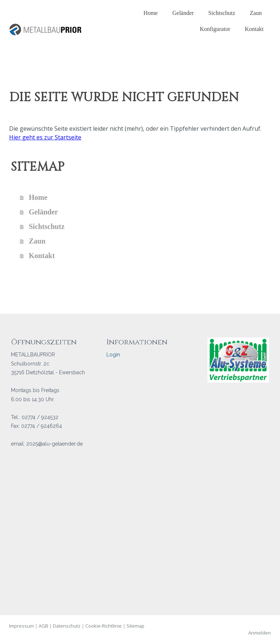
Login (113, 355)
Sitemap (135, 626)
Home (151, 13)
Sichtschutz (222, 13)
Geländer (183, 13)
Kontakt (254, 29)
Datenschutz (67, 626)
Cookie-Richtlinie (104, 626)
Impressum (22, 626)
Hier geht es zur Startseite (45, 137)
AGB (43, 626)
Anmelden (260, 633)
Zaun (256, 13)
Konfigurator (215, 29)
